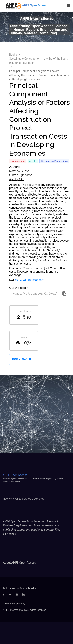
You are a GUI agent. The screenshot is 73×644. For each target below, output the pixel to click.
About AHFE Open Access (19, 563)
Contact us (9, 604)
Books (13, 55)
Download (22, 360)
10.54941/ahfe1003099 (30, 280)
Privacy (21, 604)
